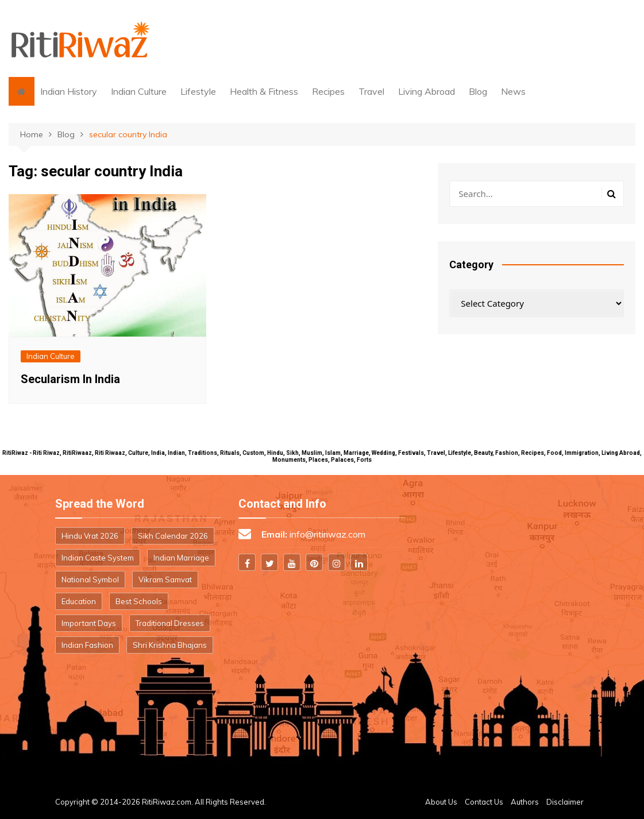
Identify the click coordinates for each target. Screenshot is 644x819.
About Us (441, 802)
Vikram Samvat (165, 580)
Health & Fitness (264, 91)
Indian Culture (139, 91)
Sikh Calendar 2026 (173, 536)
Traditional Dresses (170, 623)
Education (79, 601)
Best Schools (139, 601)
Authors (525, 802)
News (513, 91)
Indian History (69, 91)
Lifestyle (198, 91)
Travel (371, 91)
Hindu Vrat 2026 (90, 536)
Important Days (89, 623)
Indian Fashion (87, 645)
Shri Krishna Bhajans (170, 645)
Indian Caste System (98, 558)
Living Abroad (427, 91)
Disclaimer (565, 802)
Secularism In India (70, 379)
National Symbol (90, 580)
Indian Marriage (181, 558)
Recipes (328, 91)
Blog (478, 91)
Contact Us (484, 802)
